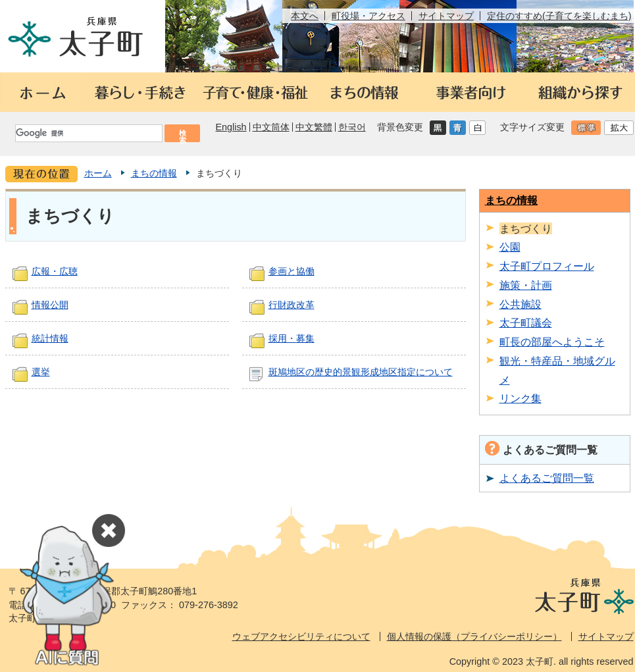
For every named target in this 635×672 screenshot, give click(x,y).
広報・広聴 (55, 271)
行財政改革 (292, 305)
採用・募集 (292, 338)
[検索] (88, 133)
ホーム (98, 173)
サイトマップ (446, 16)
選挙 (41, 372)
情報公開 (50, 305)
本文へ (305, 16)
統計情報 (50, 338)
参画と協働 (292, 271)
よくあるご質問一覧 (547, 478)
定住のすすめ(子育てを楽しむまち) (559, 16)
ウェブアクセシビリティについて (301, 636)
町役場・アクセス (368, 16)
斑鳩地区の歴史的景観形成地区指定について (361, 372)
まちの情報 (154, 173)
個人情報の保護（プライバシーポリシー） (474, 636)
